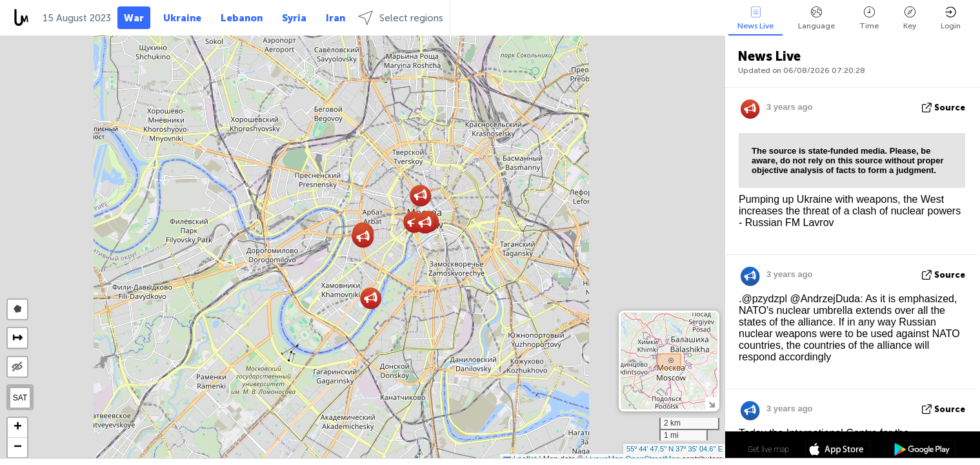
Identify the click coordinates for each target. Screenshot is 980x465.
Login (951, 18)
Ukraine (182, 18)
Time (869, 18)
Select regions (401, 18)
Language (816, 18)
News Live (755, 18)
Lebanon (242, 18)
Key (910, 18)
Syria (294, 18)
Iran (335, 18)
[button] (425, 222)
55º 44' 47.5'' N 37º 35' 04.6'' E (675, 449)
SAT (20, 398)
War (134, 18)
